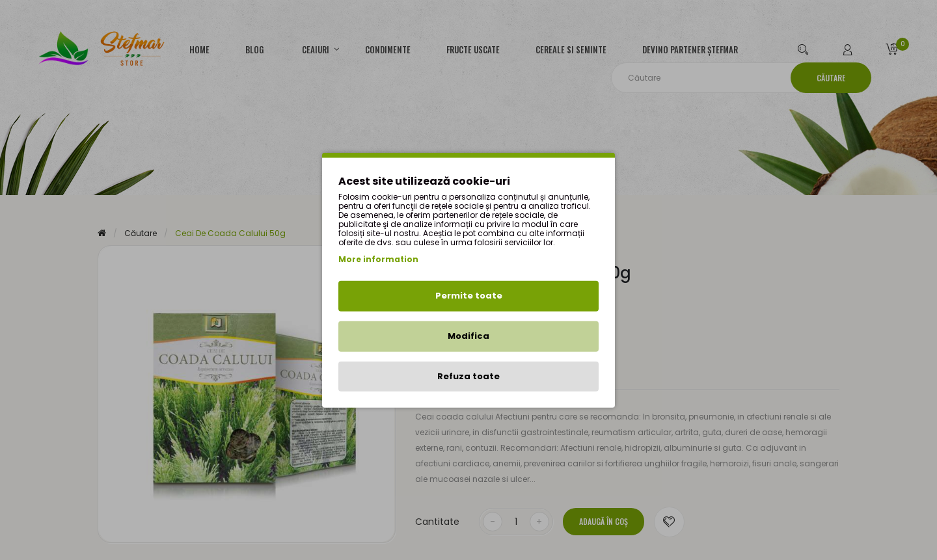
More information (378, 259)
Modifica (468, 336)
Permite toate (469, 296)
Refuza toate (468, 376)
